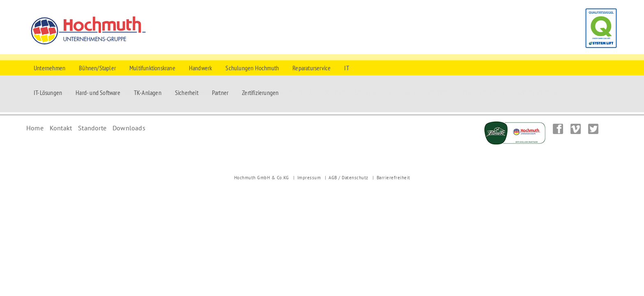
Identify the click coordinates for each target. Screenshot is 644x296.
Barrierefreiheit (393, 178)
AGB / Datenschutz (348, 178)
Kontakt (61, 128)
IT (346, 68)
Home (35, 128)
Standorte (92, 128)
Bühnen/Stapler (97, 68)
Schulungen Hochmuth (252, 68)
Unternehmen (49, 68)
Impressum (309, 178)
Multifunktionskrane (152, 68)
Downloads (129, 128)
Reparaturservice (312, 68)
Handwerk (201, 68)
